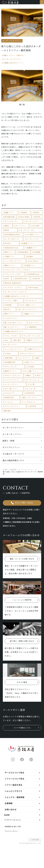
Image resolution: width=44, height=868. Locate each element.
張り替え (18, 342)
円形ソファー (10, 316)
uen (6, 342)
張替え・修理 (8, 443)
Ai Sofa (8, 355)
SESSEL (38, 219)
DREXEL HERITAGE (13, 285)
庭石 (38, 360)
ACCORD (36, 228)
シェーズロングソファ (13, 263)
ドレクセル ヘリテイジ (13, 289)
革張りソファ (10, 267)
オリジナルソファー (11, 449)
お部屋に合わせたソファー (13, 65)
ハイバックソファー (12, 382)
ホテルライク (9, 395)
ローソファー (21, 228)
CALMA (31, 369)
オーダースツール (33, 382)
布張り (7, 228)
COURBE (8, 307)
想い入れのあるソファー (14, 325)
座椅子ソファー (10, 373)
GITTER (33, 408)
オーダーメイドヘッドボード (15, 294)
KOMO (30, 259)
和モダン (21, 57)
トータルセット (29, 404)
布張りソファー (9, 57)
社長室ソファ (30, 267)
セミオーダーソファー (12, 436)
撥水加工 (8, 413)
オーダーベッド (32, 241)
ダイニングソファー (12, 408)
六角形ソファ (10, 259)
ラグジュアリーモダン (13, 276)
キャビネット (32, 303)
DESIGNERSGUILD (12, 237)
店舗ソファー (10, 215)
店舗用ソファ (32, 250)
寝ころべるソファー (12, 329)
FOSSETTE (30, 395)
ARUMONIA (23, 254)
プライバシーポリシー (15, 847)
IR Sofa (8, 245)
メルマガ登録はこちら (22, 738)
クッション (9, 404)
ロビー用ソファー (11, 391)
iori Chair (34, 263)
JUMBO (24, 215)
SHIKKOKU (9, 399)
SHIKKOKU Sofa (11, 250)
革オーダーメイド (30, 399)
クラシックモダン (11, 338)
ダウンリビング (10, 369)
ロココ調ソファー (31, 373)
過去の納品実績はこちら (13, 462)
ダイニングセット (28, 355)
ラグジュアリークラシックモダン (17, 272)
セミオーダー (32, 391)
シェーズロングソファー (14, 351)
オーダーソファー (11, 347)
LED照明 (37, 254)
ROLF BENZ (24, 219)
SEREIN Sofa (34, 276)
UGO (39, 377)
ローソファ (35, 325)
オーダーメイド (32, 223)
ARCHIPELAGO (21, 281)
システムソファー (11, 320)
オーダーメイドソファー (13, 61)
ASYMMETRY (10, 364)
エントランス (25, 360)
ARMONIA (9, 360)
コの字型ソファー (33, 237)
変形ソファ (9, 254)
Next (40, 90)
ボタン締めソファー (29, 307)
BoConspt (34, 289)
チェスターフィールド (32, 338)
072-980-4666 (24, 506)
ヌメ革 (32, 386)
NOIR (7, 232)
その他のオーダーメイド (13, 456)
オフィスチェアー (11, 223)
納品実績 (9, 826)
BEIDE (37, 215)
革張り (29, 377)
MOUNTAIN (9, 219)
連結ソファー (30, 316)
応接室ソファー (28, 245)
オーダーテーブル (27, 232)
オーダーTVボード (12, 241)
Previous (4, 90)
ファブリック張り (11, 303)
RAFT (7, 281)
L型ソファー (31, 364)
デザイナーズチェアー (13, 377)
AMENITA (33, 329)
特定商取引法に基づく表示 (17, 841)
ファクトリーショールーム (17, 833)
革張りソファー (33, 342)
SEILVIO (37, 281)
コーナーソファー (11, 386)
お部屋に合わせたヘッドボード (16, 298)
